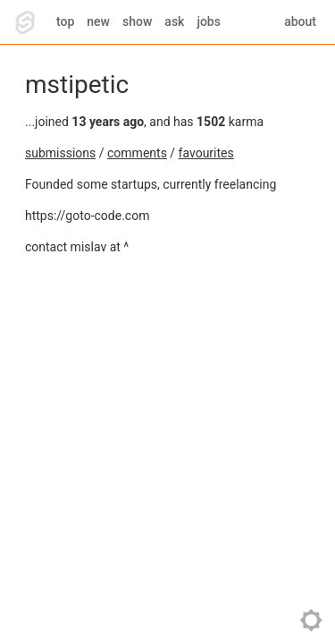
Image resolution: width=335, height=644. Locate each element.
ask (174, 21)
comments (137, 153)
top (65, 21)
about (300, 21)
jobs (209, 21)
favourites (206, 153)
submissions (60, 153)
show (137, 21)
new (98, 21)
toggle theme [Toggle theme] (311, 620)
